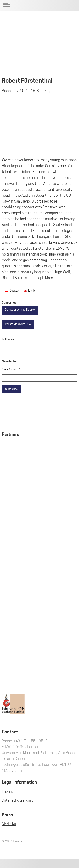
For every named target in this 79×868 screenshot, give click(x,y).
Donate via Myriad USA (18, 324)
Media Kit (9, 824)
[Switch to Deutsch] (13, 291)
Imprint (8, 792)
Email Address (11, 369)
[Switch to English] (30, 291)
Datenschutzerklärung (20, 801)
